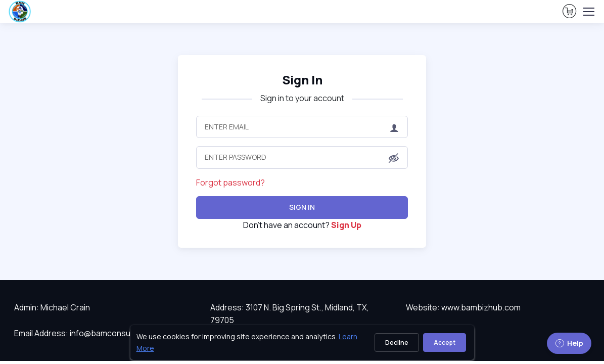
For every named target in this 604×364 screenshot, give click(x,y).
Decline (397, 343)
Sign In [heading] (302, 80)
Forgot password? (230, 183)
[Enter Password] (302, 157)
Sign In (302, 207)
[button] (394, 158)
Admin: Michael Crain (52, 307)
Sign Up (346, 225)
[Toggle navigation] (588, 12)
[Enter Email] (302, 127)
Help (569, 343)
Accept (445, 343)
